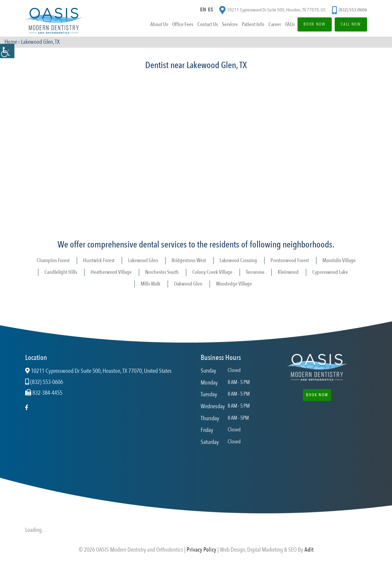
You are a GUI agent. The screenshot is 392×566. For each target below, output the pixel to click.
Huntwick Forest (99, 261)
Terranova (255, 272)
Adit (309, 550)
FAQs (287, 25)
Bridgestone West (189, 261)
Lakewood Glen (143, 261)
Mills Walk (151, 284)
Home (11, 42)
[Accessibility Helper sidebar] (7, 51)
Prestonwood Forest (290, 261)
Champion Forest (53, 261)
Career (272, 25)
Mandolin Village (339, 261)
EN (203, 10)
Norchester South (162, 272)
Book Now (312, 25)
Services (227, 25)
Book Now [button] (317, 395)
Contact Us (205, 25)
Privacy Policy (201, 550)
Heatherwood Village (111, 272)
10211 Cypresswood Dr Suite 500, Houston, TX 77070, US (272, 11)
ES (211, 10)
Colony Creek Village (212, 272)
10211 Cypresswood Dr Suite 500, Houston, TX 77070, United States (98, 371)
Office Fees (180, 25)
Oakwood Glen (188, 284)
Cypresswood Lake (330, 272)
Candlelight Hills (61, 272)
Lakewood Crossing (238, 261)
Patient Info (250, 25)
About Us (156, 25)
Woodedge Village (234, 284)
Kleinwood (288, 272)
